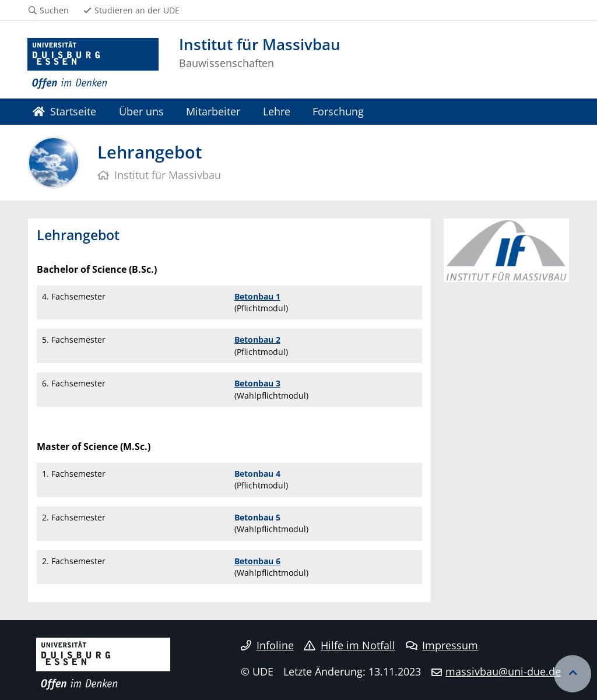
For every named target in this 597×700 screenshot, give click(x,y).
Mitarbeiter (213, 111)
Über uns (141, 111)
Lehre (277, 111)
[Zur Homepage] (93, 64)
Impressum (442, 645)
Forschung (338, 111)
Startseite (64, 111)
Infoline (267, 645)
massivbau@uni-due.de (503, 671)
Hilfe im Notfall (350, 645)
